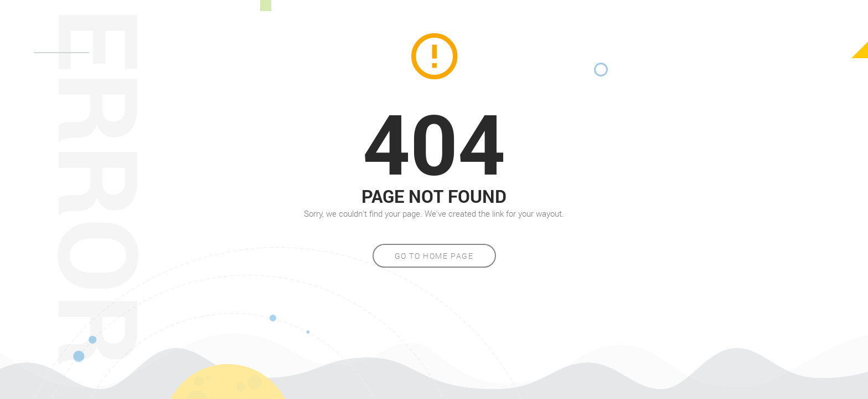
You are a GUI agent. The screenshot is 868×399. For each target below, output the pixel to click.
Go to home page (434, 256)
